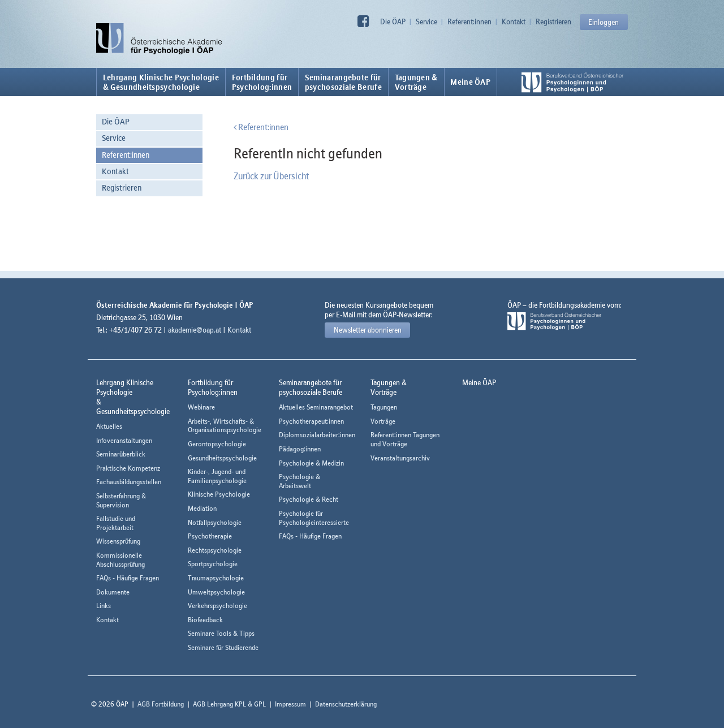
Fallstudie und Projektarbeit (116, 523)
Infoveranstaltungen (124, 440)
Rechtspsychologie (215, 550)
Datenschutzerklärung (346, 704)
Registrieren (553, 21)
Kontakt (514, 21)
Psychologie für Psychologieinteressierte (314, 518)
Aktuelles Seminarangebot (316, 407)
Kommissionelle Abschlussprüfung (120, 560)
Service (426, 21)
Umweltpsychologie (216, 592)
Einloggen (604, 22)
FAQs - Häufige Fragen (128, 578)
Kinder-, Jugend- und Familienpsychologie (217, 476)
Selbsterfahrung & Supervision (121, 500)
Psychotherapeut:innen (311, 421)
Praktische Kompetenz (128, 468)
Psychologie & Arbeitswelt (299, 481)
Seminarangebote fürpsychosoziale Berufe (343, 82)
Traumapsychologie (216, 578)
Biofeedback (205, 620)
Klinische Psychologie (219, 494)
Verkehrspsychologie (217, 606)
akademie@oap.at (195, 330)
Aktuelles (109, 426)
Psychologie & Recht (309, 499)
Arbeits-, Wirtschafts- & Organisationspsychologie (225, 426)
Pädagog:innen (300, 449)
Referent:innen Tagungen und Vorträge (405, 439)
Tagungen (384, 407)
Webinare (201, 407)
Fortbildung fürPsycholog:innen (262, 82)
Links (104, 606)
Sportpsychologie (213, 564)
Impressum (290, 704)
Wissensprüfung (118, 541)
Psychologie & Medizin (311, 463)
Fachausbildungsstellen (129, 482)
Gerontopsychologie (217, 444)
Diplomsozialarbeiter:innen (317, 435)
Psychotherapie (210, 536)
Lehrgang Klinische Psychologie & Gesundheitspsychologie (161, 82)
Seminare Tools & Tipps (221, 633)
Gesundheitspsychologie (222, 458)
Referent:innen (469, 21)
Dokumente (113, 592)
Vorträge (383, 421)
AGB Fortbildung (161, 704)
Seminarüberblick (121, 454)
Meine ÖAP (470, 82)
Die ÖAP (393, 21)
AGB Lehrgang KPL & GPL (229, 704)
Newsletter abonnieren (368, 330)
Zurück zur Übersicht (271, 176)
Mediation (202, 508)
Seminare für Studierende (223, 647)
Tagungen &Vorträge (416, 82)
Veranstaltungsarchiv (400, 458)
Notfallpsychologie (215, 522)
